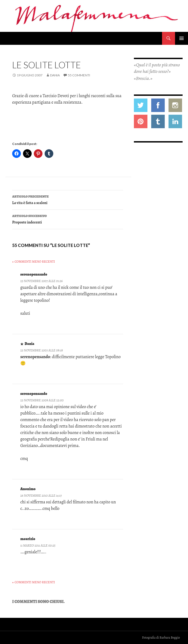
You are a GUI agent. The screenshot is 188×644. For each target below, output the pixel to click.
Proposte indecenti (68, 219)
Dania (55, 75)
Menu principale (182, 38)
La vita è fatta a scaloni (68, 199)
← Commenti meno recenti (34, 262)
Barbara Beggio (170, 638)
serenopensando (34, 274)
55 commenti (79, 75)
